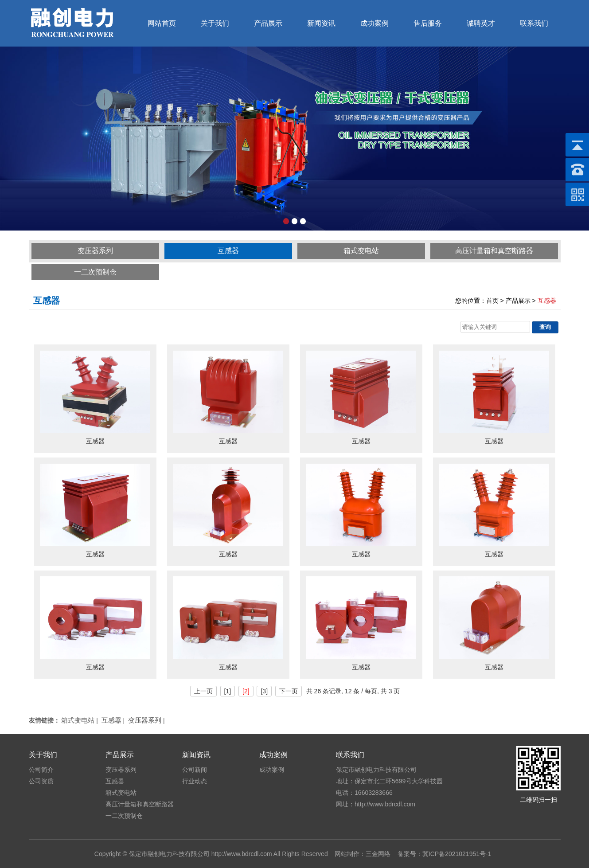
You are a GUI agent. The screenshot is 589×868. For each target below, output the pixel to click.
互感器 (228, 251)
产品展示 (268, 23)
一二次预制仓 (95, 272)
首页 (492, 301)
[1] (228, 691)
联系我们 (534, 23)
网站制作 (347, 854)
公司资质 (41, 781)
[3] (264, 691)
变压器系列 (95, 251)
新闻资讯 (321, 23)
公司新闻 (195, 770)
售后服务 (428, 23)
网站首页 (162, 23)
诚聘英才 (481, 23)
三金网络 (378, 854)
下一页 (289, 691)
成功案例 (374, 23)
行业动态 (195, 781)
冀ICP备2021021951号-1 (457, 854)
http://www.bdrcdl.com (242, 854)
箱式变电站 (361, 251)
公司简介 (41, 770)
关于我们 (215, 23)
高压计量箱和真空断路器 (494, 251)
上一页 (203, 691)
